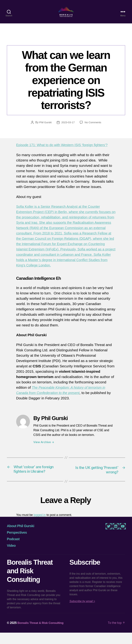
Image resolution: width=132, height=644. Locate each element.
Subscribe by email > (82, 613)
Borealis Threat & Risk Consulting (42, 634)
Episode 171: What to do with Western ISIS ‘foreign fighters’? (65, 151)
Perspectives (17, 544)
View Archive (44, 453)
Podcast (13, 550)
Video (11, 557)
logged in (40, 526)
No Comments (93, 128)
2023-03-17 (68, 128)
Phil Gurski (45, 128)
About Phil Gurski (20, 537)
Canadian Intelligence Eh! (66, 44)
